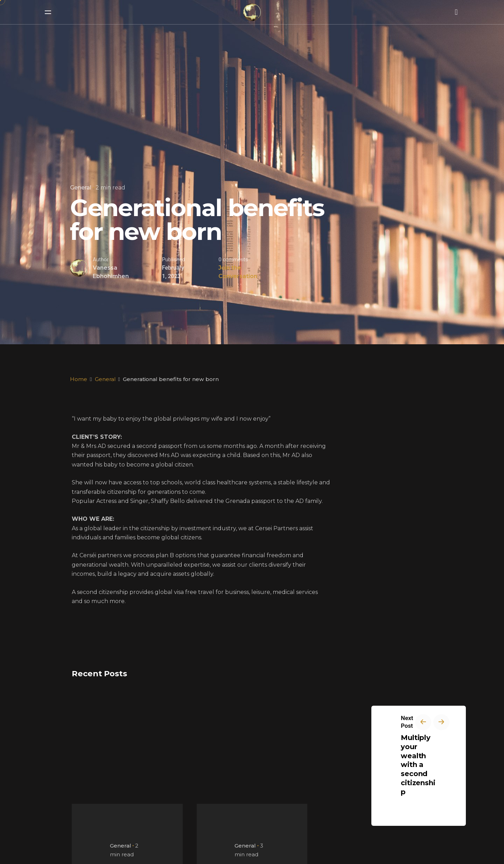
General (81, 188)
